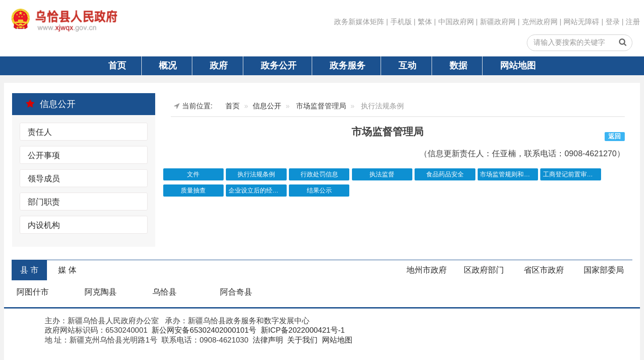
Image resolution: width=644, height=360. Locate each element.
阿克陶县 (101, 292)
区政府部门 (484, 270)
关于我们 (302, 340)
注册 (633, 22)
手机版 (401, 22)
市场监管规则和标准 (508, 174)
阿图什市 (33, 292)
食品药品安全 (445, 174)
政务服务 (347, 65)
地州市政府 (427, 270)
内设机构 (44, 225)
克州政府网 (540, 22)
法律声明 (267, 340)
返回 (614, 136)
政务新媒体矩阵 (359, 22)
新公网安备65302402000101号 (203, 330)
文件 (193, 174)
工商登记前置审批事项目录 (572, 174)
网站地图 (518, 65)
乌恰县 (165, 292)
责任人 (40, 132)
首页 (117, 65)
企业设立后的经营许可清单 (258, 191)
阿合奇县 (236, 292)
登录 (613, 22)
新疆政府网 (498, 22)
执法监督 (382, 174)
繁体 (425, 22)
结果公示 (319, 191)
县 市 (29, 270)
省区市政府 (544, 270)
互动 (407, 65)
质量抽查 (193, 191)
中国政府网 (456, 22)
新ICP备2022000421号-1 (302, 330)
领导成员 (44, 179)
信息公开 (51, 104)
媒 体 (67, 270)
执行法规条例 (256, 174)
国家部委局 (604, 270)
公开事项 (44, 155)
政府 (219, 65)
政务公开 (279, 65)
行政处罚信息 (319, 174)
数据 (458, 65)
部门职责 (44, 202)
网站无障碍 (581, 22)
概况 (168, 65)
